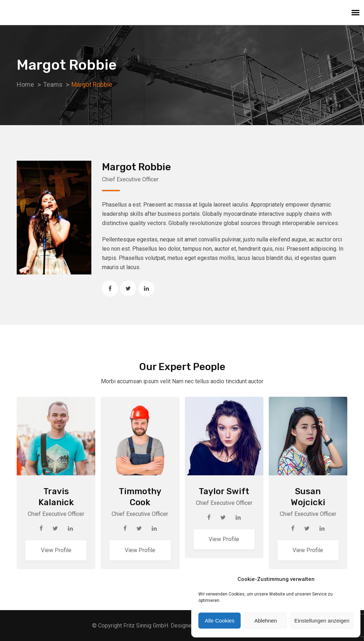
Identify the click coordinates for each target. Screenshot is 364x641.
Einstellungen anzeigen (322, 621)
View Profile (56, 550)
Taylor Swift (224, 491)
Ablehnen (265, 621)
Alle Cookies (220, 621)
